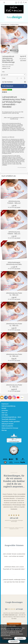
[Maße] (13, 75)
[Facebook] (6, 398)
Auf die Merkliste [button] (7, 82)
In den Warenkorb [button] (8, 86)
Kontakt (4, 408)
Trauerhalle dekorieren (9, 419)
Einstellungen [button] (8, 638)
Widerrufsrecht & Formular (10, 428)
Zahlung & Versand (7, 424)
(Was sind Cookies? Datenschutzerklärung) (11, 628)
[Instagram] (14, 398)
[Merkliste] (19, 2)
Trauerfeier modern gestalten (11, 421)
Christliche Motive (14, 25)
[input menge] (21, 78)
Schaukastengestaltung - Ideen (11, 417)
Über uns (4, 413)
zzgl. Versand (17, 207)
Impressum (5, 404)
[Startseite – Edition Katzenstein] (14, 4)
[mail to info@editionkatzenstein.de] (2, 398)
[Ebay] (22, 398)
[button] (4, 2)
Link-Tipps (5, 415)
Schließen (20, 638)
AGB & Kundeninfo (7, 426)
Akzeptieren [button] (14, 641)
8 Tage (6, 68)
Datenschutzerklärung (8, 406)
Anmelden (16, 2)
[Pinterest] (10, 398)
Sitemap (4, 430)
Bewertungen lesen (14, 624)
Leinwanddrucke (5, 25)
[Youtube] (18, 398)
